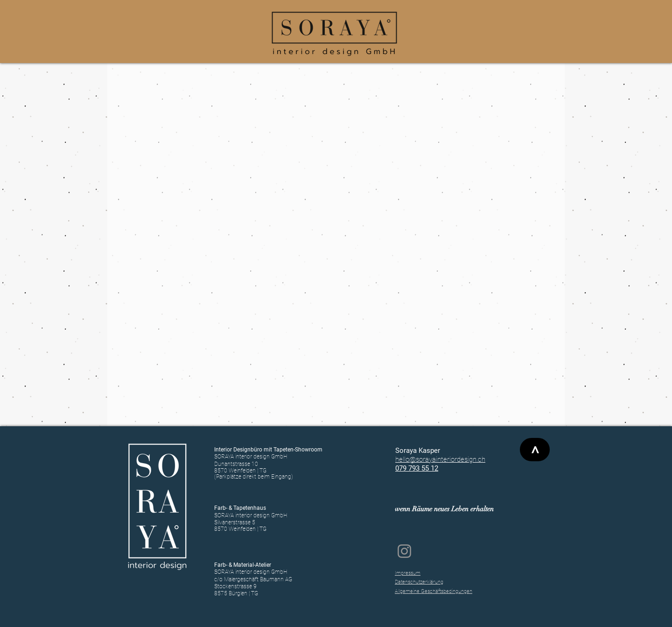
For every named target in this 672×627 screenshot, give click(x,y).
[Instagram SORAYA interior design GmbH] (404, 551)
